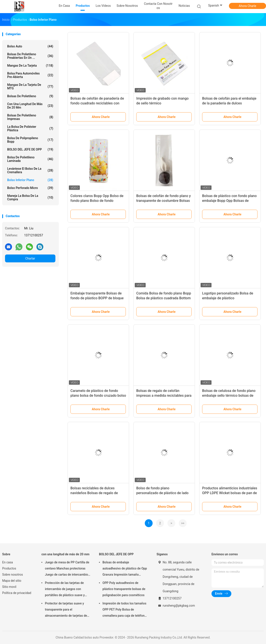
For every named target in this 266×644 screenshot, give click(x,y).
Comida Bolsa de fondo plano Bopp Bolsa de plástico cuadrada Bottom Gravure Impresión (164, 298)
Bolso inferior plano (30, 180)
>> (183, 523)
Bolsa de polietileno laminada (30, 159)
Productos (9, 568)
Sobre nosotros (13, 575)
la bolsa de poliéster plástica (30, 128)
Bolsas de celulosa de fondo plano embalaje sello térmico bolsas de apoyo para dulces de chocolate (229, 396)
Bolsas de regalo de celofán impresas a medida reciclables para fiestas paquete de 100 (164, 396)
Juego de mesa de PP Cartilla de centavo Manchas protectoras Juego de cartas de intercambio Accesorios (67, 569)
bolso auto (30, 46)
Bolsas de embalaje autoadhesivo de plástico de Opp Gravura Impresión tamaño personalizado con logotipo (125, 569)
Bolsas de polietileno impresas (30, 117)
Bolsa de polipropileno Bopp (30, 140)
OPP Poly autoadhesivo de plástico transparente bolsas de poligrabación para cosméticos (124, 589)
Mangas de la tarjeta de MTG (30, 87)
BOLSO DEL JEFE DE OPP (30, 149)
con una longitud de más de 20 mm (30, 106)
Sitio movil (9, 587)
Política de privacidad (17, 593)
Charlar (30, 258)
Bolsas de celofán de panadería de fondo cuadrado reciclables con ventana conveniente (97, 103)
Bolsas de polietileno (30, 96)
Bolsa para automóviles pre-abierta (30, 75)
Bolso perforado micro (30, 188)
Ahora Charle (247, 6)
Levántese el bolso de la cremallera (30, 170)
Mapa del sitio (12, 581)
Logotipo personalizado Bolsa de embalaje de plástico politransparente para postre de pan (230, 298)
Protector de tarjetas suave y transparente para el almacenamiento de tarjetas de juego (66, 610)
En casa (8, 562)
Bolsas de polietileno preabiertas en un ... (30, 56)
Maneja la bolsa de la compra (30, 197)
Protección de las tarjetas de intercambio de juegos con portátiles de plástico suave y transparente (65, 590)
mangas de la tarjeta (30, 66)
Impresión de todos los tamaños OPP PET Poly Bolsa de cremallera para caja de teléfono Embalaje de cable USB (124, 610)
